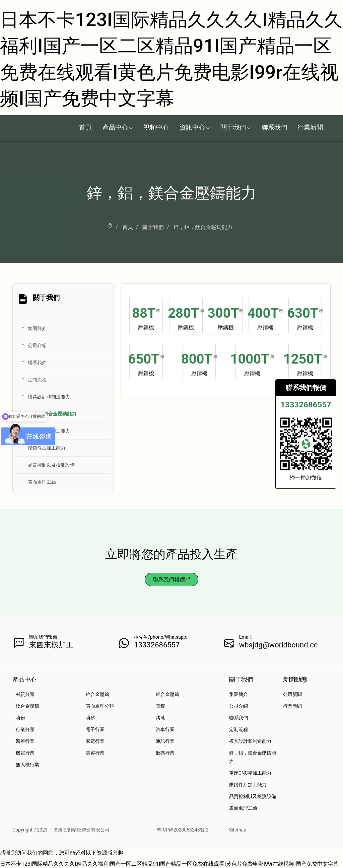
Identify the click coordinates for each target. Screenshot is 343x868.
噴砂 (90, 718)
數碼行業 (165, 753)
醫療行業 (25, 741)
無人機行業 (27, 765)
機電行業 (25, 753)
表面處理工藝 (42, 482)
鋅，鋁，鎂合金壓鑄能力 (51, 414)
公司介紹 (37, 345)
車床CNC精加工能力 (49, 431)
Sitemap (238, 830)
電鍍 (160, 706)
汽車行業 (165, 729)
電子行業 (95, 729)
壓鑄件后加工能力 (47, 448)
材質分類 (25, 694)
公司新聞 (292, 694)
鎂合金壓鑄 (27, 706)
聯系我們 (37, 363)
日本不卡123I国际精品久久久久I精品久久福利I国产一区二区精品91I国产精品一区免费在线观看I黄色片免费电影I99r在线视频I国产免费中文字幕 (169, 864)
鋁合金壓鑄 (167, 694)
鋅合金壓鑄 (97, 694)
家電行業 (95, 741)
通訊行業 (165, 741)
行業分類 (25, 729)
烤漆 (160, 718)
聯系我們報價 (171, 580)
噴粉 (20, 718)
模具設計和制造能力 (49, 397)
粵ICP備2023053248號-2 (183, 830)
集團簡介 (37, 328)
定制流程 (37, 380)
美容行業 (95, 753)
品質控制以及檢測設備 (51, 465)
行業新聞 (292, 706)
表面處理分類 (100, 706)
